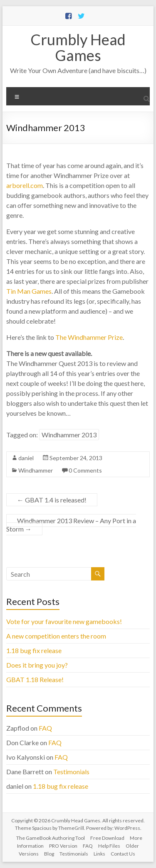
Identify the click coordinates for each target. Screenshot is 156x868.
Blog (49, 854)
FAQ (45, 728)
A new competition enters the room (56, 636)
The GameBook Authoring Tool (51, 838)
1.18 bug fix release (34, 650)
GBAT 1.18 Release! (35, 679)
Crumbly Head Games (78, 47)
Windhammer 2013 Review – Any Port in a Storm (71, 525)
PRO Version (63, 846)
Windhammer (36, 470)
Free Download (107, 838)
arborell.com (25, 185)
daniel (26, 458)
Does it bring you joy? (37, 665)
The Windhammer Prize (89, 337)
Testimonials (71, 772)
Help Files (109, 846)
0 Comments (85, 470)
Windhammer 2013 (69, 435)
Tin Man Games (29, 291)
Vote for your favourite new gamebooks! (64, 621)
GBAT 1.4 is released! (52, 500)
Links (99, 854)
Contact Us (123, 854)
